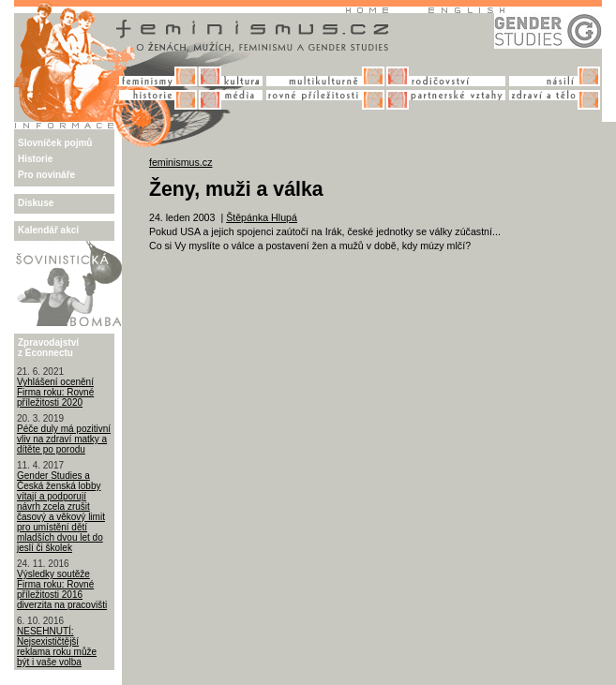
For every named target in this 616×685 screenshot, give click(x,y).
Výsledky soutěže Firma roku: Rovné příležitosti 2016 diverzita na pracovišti (62, 589)
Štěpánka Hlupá (262, 217)
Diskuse (36, 203)
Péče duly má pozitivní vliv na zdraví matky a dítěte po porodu (64, 439)
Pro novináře (46, 175)
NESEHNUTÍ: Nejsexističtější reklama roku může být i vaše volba (57, 647)
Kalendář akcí (48, 230)
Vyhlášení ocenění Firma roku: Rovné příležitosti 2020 (55, 392)
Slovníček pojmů (55, 143)
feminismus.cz (181, 162)
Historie (35, 159)
